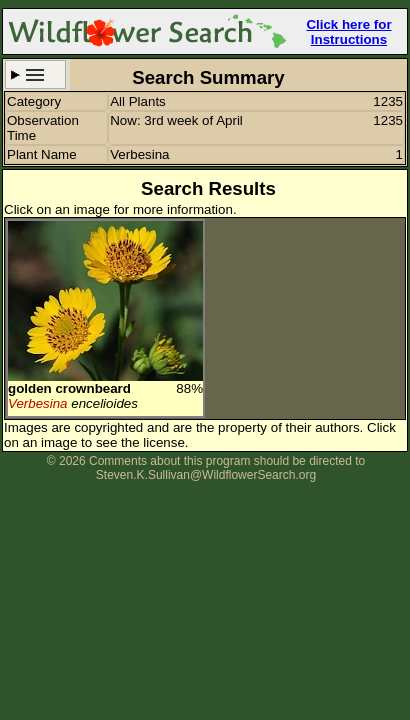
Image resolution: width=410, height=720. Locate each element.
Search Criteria (35, 74)
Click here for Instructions (348, 32)
